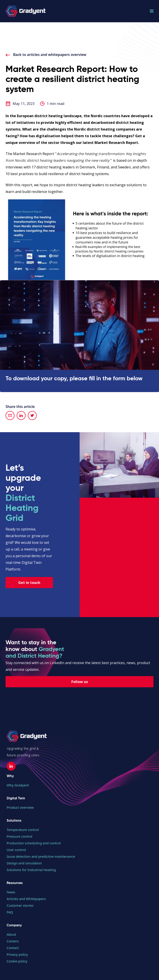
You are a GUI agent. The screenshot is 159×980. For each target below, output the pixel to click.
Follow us (80, 682)
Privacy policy (17, 954)
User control (16, 850)
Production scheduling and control (34, 843)
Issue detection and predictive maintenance (41, 856)
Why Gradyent (18, 785)
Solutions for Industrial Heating (31, 870)
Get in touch (29, 583)
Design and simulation (24, 863)
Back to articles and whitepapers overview (46, 55)
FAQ (10, 912)
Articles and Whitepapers (26, 899)
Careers (13, 941)
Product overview (20, 807)
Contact (13, 948)
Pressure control (19, 836)
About (11, 934)
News (11, 892)
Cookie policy (17, 961)
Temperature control (23, 830)
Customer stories (20, 905)
